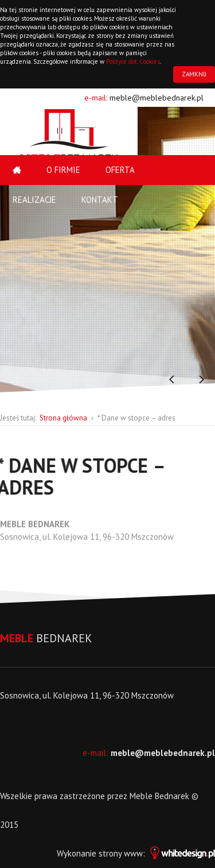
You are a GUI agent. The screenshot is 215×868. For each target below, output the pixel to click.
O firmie (63, 170)
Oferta (120, 170)
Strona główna (63, 418)
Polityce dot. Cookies (133, 61)
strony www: (157, 853)
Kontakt (100, 200)
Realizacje (34, 200)
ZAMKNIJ (194, 74)
